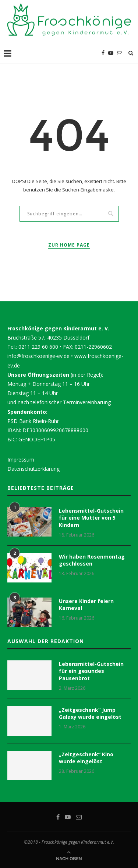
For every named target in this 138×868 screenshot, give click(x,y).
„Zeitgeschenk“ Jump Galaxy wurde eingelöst (90, 713)
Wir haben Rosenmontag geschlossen (92, 560)
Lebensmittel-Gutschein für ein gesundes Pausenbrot (91, 671)
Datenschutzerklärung (33, 469)
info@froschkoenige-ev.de (38, 356)
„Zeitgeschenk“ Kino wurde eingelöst (86, 758)
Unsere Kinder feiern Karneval (86, 605)
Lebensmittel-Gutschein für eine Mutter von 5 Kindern (91, 518)
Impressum (21, 460)
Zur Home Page (69, 245)
